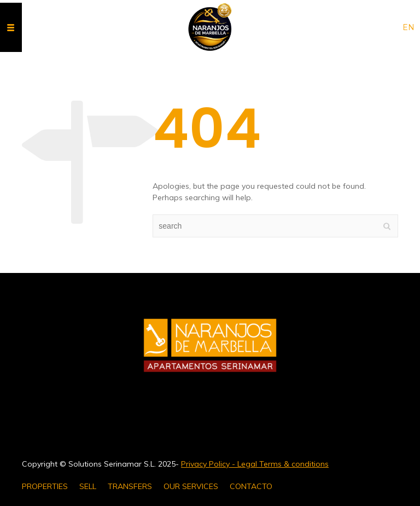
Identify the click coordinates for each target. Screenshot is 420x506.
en (409, 27)
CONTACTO (251, 486)
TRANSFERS (130, 486)
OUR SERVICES (191, 486)
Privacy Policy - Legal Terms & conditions (255, 464)
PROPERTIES (45, 486)
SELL (88, 486)
